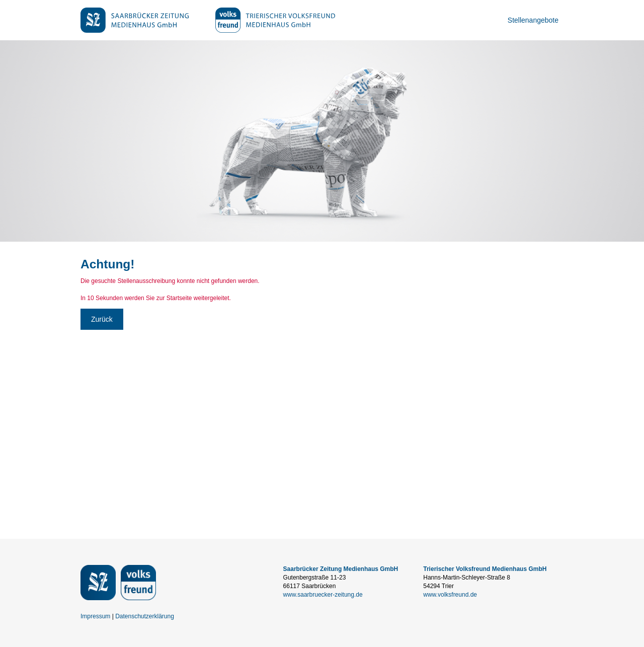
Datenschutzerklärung (145, 616)
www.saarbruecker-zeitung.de (323, 595)
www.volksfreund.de (450, 595)
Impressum (95, 616)
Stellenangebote (533, 20)
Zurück (102, 319)
